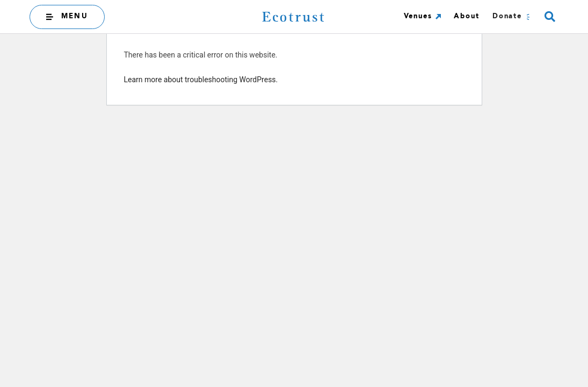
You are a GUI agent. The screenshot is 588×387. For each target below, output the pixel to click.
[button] (550, 17)
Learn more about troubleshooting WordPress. (201, 80)
